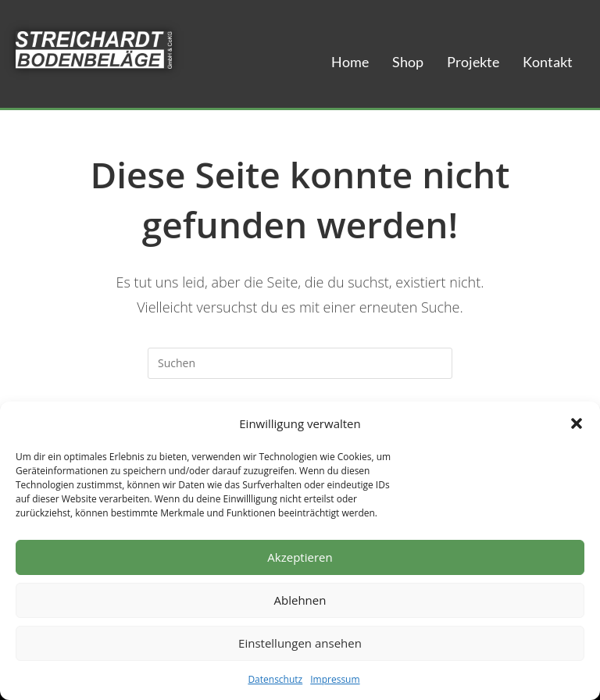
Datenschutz (275, 679)
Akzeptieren (300, 557)
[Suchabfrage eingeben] (300, 363)
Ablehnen (300, 600)
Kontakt (548, 62)
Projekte (473, 62)
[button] (577, 423)
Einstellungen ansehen (300, 643)
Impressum (335, 679)
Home (350, 62)
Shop (408, 62)
